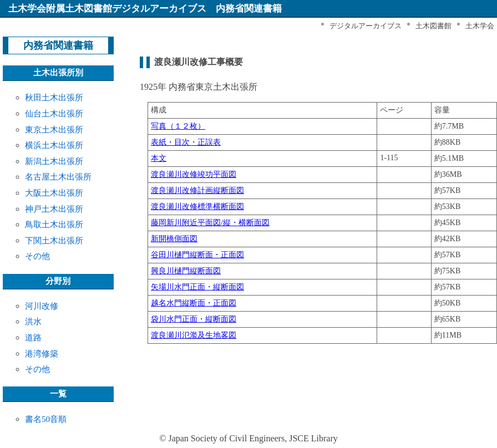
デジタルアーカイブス (366, 26)
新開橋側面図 (174, 239)
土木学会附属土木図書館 (60, 9)
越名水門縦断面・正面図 (194, 303)
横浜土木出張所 (54, 145)
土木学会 (480, 26)
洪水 (33, 321)
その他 (37, 256)
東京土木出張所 (54, 129)
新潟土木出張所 (54, 161)
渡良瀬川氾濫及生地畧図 (194, 335)
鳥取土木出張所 (54, 224)
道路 (33, 337)
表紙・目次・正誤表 (186, 142)
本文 (159, 158)
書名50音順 (46, 419)
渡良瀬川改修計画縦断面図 (197, 190)
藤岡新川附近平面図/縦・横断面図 (210, 223)
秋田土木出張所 (54, 97)
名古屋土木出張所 (58, 177)
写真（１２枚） (178, 126)
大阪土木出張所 (54, 193)
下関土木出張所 (54, 240)
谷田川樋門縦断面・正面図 (197, 255)
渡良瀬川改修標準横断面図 (197, 207)
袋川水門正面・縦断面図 (194, 319)
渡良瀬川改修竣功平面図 (194, 174)
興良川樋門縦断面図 (186, 271)
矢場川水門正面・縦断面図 (197, 287)
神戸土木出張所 (54, 209)
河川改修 (42, 306)
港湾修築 (42, 353)
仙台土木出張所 (54, 113)
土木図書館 (433, 26)
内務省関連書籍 (58, 45)
